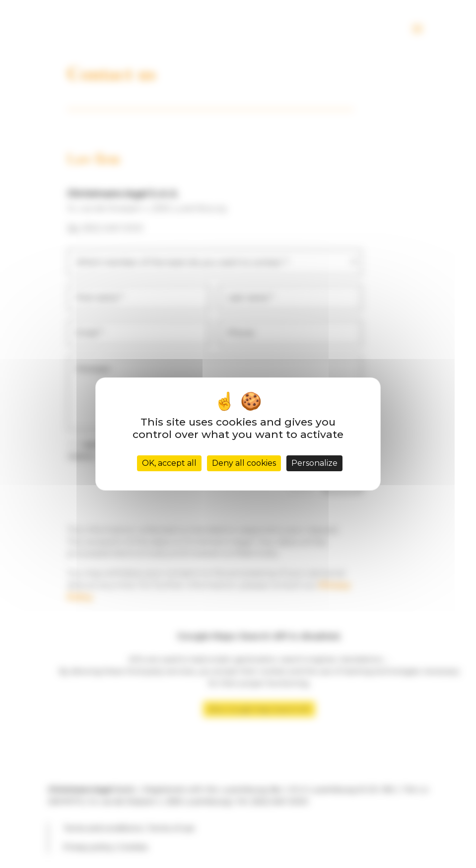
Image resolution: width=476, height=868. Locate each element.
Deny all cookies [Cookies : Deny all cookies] (244, 463)
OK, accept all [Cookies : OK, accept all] (169, 463)
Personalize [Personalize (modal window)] (314, 463)
